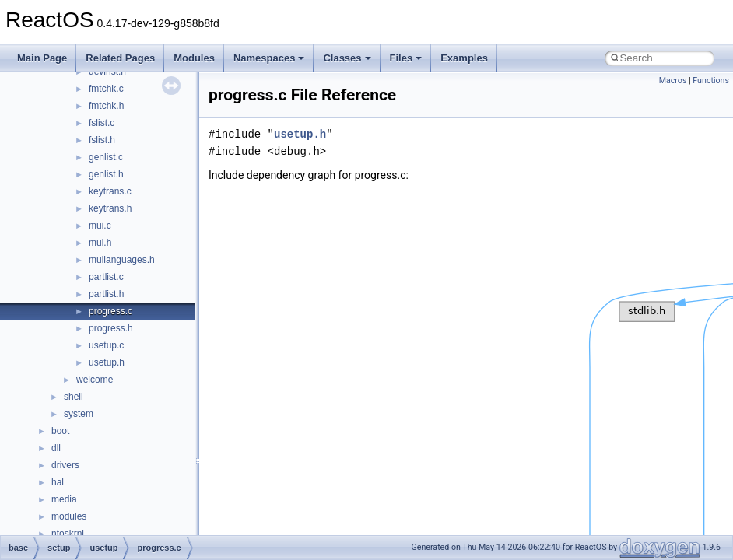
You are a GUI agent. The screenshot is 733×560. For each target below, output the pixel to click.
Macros (673, 80)
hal (58, 482)
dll (56, 448)
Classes (347, 58)
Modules (194, 58)
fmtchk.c (106, 89)
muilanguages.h (122, 260)
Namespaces (269, 58)
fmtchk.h (106, 106)
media (64, 499)
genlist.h (106, 174)
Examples (464, 58)
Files (406, 58)
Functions (711, 80)
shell (74, 397)
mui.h (100, 243)
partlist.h (106, 294)
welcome (95, 380)
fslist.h (102, 140)
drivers (65, 465)
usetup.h (107, 362)
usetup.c (106, 345)
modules (69, 516)
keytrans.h (110, 208)
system (79, 414)
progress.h (111, 328)
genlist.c (106, 157)
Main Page (42, 58)
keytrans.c (110, 191)
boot (60, 431)
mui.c (100, 226)
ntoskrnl (68, 534)
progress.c (110, 311)
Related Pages (120, 58)
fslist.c (102, 123)
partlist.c (106, 277)
